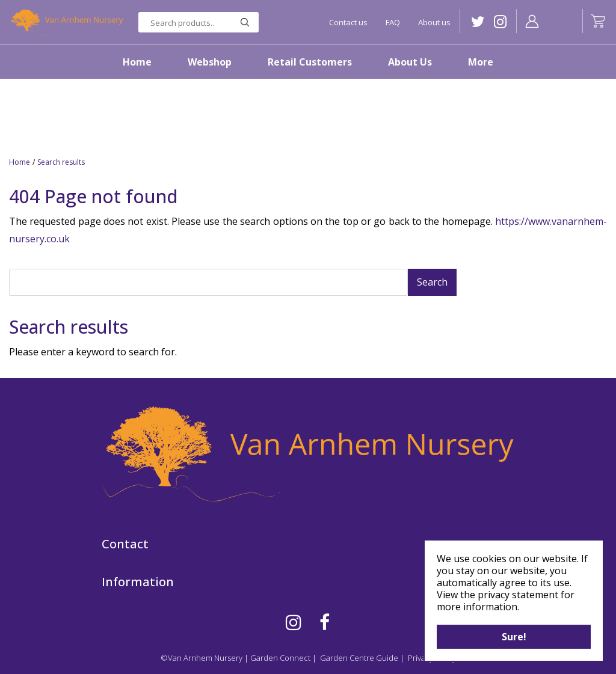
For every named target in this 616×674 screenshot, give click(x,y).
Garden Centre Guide (359, 658)
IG (500, 22)
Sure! (514, 637)
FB (325, 622)
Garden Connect (280, 658)
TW (478, 22)
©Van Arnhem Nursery (202, 658)
